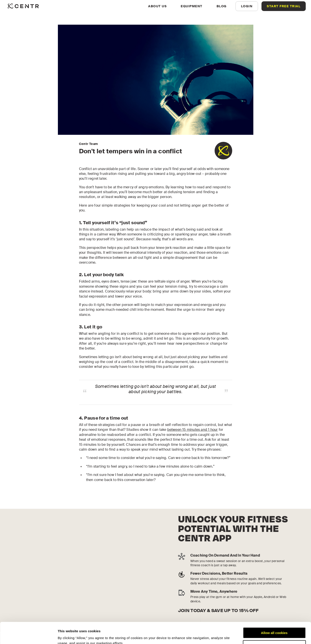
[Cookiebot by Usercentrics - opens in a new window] (29, 635)
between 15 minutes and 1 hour (193, 430)
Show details (68, 635)
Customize (274, 626)
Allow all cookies (274, 613)
